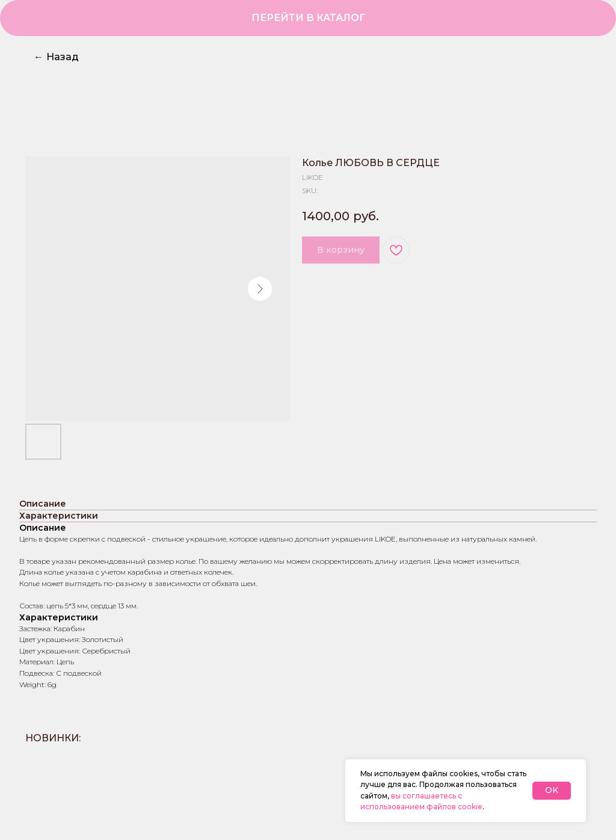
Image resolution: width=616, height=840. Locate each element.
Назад (56, 57)
